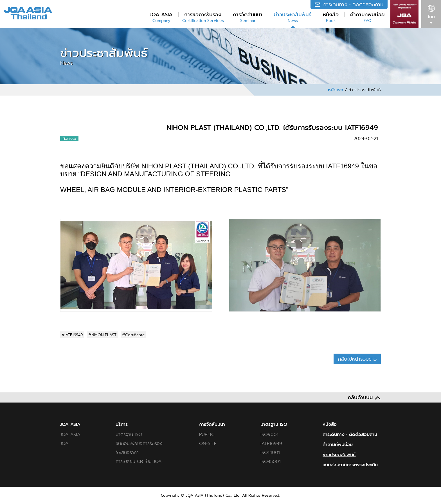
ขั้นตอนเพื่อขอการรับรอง (139, 444)
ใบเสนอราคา (127, 453)
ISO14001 (270, 453)
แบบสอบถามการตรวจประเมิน (350, 465)
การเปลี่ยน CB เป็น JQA (139, 462)
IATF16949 (271, 444)
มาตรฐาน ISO (129, 435)
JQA (64, 444)
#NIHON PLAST (102, 335)
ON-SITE (208, 444)
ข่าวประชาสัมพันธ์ (339, 455)
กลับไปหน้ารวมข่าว (357, 359)
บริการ (122, 424)
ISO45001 (271, 462)
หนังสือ (330, 424)
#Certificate (133, 335)
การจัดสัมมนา (212, 424)
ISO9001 (269, 435)
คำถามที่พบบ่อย (338, 445)
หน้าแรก (336, 90)
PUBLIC (207, 435)
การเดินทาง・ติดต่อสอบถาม (350, 435)
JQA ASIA (70, 424)
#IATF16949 (72, 335)
